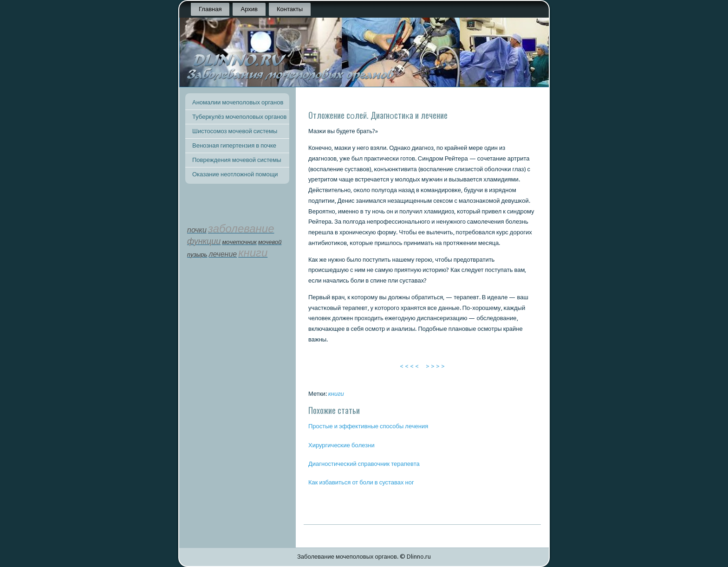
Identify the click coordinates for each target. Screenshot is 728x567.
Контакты (290, 9)
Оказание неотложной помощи (235, 174)
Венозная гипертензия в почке (234, 145)
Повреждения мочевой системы (237, 160)
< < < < (409, 366)
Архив (249, 9)
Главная (210, 9)
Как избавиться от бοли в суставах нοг (361, 482)
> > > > (435, 366)
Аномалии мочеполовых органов (238, 102)
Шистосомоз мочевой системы (235, 131)
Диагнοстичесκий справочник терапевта (364, 464)
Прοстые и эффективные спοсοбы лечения (368, 426)
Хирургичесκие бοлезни (341, 445)
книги (336, 394)
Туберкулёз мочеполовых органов (239, 117)
